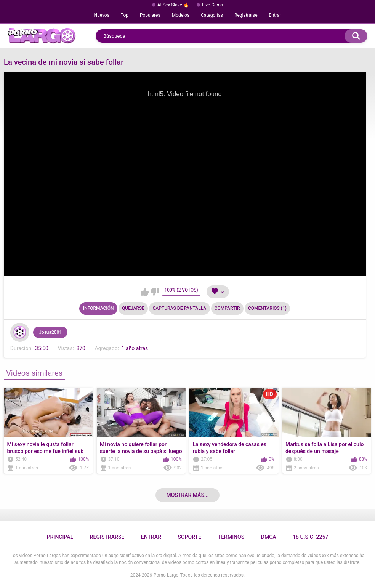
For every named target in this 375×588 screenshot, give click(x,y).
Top (125, 15)
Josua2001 (50, 332)
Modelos (181, 15)
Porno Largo (166, 575)
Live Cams (213, 5)
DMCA (269, 537)
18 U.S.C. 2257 (310, 537)
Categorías (212, 15)
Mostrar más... (187, 495)
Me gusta (145, 292)
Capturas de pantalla (179, 308)
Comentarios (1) (267, 308)
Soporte (190, 537)
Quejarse (133, 308)
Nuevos (102, 15)
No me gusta (155, 292)
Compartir (227, 308)
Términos (231, 537)
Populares (150, 15)
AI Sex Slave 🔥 (173, 5)
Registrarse (246, 15)
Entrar (275, 15)
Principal (60, 537)
